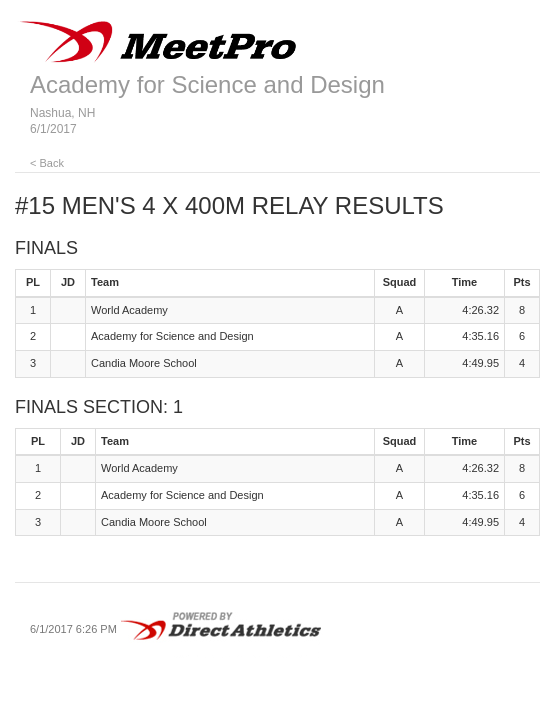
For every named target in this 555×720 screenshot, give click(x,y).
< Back (47, 163)
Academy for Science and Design (207, 84)
